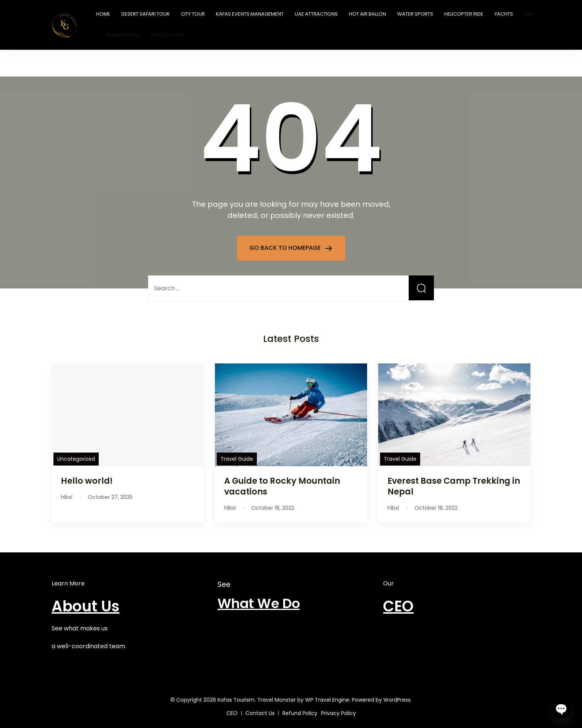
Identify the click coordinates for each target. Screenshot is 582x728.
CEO (529, 14)
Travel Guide (237, 459)
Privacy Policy (124, 35)
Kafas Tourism (236, 700)
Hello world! (87, 481)
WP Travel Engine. (328, 700)
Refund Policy (167, 35)
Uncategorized (76, 459)
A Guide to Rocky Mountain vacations (282, 486)
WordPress (397, 700)
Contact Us (260, 713)
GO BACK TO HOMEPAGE (286, 248)
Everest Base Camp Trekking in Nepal (454, 486)
